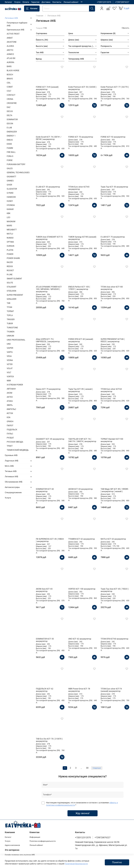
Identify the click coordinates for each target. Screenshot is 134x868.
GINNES (10, 181)
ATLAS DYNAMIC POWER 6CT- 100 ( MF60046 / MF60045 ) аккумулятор (49, 289)
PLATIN (10, 250)
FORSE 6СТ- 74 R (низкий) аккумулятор (47, 88)
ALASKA (10, 46)
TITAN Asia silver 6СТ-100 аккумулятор (112, 288)
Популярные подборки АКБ (17, 24)
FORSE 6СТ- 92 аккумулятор (113, 137)
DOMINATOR (12, 119)
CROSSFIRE (12, 103)
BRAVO (10, 79)
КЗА (9, 417)
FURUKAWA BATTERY (16, 164)
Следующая (97, 768)
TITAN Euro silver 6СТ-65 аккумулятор (79, 188)
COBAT (10, 87)
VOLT (9, 372)
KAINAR (10, 209)
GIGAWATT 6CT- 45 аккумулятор (50, 439)
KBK (9, 213)
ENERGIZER (12, 132)
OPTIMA (10, 242)
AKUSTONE (12, 42)
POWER (10, 254)
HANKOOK (11, 197)
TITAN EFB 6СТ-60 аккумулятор (115, 639)
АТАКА (10, 401)
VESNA (10, 360)
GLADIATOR (12, 189)
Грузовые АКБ (11, 455)
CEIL (9, 83)
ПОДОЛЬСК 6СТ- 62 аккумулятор (45, 690)
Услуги (17, 2)
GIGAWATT (11, 177)
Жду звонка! (83, 813)
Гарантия (35, 2)
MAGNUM (11, 222)
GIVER (9, 185)
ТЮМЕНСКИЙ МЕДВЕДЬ (18, 450)
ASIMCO (10, 54)
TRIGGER (11, 319)
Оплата (26, 2)
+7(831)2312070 (104, 2)
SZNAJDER (11, 299)
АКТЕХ (10, 397)
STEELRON (11, 291)
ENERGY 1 (11, 136)
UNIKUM (10, 336)
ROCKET (10, 270)
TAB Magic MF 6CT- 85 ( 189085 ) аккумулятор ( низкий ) (114, 490)
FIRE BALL (11, 152)
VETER (10, 364)
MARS (9, 226)
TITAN (9, 307)
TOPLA (10, 315)
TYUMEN (11, 332)
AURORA (10, 62)
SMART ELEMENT (14, 279)
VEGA (9, 356)
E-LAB (9, 128)
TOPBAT (10, 311)
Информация (35, 837)
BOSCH (10, 75)
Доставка (46, 2)
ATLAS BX (11, 58)
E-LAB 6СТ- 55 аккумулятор (48, 187)
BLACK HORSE (13, 71)
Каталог (8, 2)
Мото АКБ (9, 466)
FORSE (10, 160)
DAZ (9, 107)
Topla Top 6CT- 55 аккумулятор (114, 187)
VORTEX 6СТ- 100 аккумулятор (82, 589)
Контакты (57, 2)
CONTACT (11, 95)
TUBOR (10, 324)
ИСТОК (10, 413)
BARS (9, 66)
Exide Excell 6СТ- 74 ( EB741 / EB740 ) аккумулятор (49, 138)
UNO (9, 344)
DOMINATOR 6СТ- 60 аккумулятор (45, 490)
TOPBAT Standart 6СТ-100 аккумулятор (112, 440)
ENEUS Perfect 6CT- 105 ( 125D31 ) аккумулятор (79, 288)
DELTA (9, 115)
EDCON (10, 124)
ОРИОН (10, 421)
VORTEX (10, 377)
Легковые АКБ (11, 18)
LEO (8, 217)
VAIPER (10, 348)
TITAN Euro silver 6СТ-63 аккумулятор (111, 390)
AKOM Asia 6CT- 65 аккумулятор (44, 590)
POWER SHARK (13, 258)
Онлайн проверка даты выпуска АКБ (20, 855)
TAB (8, 303)
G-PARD (10, 193)
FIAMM (10, 148)
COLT (9, 91)
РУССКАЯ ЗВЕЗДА (15, 442)
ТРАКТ (10, 446)
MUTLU (10, 234)
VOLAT (10, 368)
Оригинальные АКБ (16, 30)
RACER (10, 262)
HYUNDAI (11, 205)
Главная (40, 16)
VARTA (10, 352)
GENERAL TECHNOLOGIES (18, 173)
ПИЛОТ (10, 426)
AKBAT (10, 38)
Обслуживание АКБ (14, 482)
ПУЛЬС (10, 434)
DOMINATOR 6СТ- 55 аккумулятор (45, 640)
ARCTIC (10, 50)
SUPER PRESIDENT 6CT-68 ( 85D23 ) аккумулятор (113, 340)
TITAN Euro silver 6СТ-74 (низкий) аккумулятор (111, 690)
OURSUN (11, 246)
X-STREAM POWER (15, 385)
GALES (10, 168)
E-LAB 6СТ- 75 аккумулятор (113, 237)
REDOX (10, 266)
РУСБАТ (10, 438)
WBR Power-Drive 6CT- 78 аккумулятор (79, 690)
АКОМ (9, 393)
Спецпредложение (13, 493)
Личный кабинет (71, 2)
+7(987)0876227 (122, 2)
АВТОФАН (11, 389)
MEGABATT (12, 230)
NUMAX (10, 238)
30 (87, 768)
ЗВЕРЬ (10, 405)
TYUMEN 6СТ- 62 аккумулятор (82, 539)
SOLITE (10, 283)
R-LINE (10, 275)
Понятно (117, 862)
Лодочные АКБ (12, 461)
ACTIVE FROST (13, 34)
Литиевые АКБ (11, 477)
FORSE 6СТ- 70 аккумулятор (81, 137)
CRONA (10, 99)
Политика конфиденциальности (43, 841)
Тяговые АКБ (11, 471)
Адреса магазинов (12, 845)
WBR (9, 381)
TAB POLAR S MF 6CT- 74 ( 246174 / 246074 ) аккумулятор (82, 440)
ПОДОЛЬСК (12, 430)
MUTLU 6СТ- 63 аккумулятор (113, 539)
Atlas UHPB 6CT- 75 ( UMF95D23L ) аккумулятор (48, 340)
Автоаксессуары (12, 487)
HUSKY (10, 201)
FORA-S (10, 156)
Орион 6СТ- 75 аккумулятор (48, 389)
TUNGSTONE (12, 328)
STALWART (11, 287)
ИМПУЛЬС (11, 409)
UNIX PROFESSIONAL (16, 340)
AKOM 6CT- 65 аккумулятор (81, 489)
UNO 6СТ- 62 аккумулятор (80, 639)
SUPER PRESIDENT (15, 295)
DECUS (10, 111)
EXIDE (9, 144)
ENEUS (10, 140)
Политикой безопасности (76, 864)
